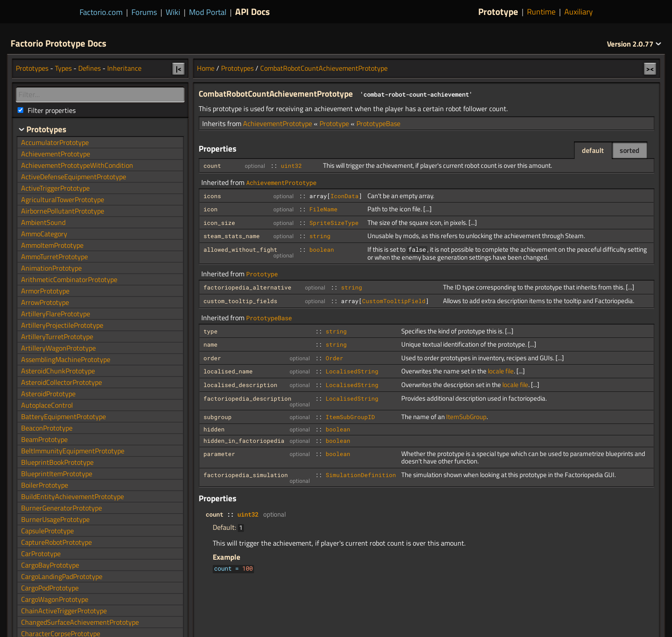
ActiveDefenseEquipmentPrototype (74, 177)
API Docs (252, 11)
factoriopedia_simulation (246, 475)
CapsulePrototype (47, 531)
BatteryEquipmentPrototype (64, 416)
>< (650, 69)
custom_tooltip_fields (240, 301)
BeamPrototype (44, 439)
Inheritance (124, 68)
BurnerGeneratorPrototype (62, 508)
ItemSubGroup (466, 417)
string (320, 236)
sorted (630, 150)
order (212, 358)
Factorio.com (101, 12)
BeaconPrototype (47, 428)
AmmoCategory (44, 234)
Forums (144, 12)
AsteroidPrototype (48, 394)
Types (63, 68)
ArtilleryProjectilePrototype (62, 325)
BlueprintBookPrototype (57, 462)
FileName (323, 209)
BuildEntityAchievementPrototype (73, 496)
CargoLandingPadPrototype (62, 576)
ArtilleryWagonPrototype (58, 348)
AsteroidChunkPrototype (58, 371)
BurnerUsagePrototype (55, 519)
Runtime (541, 12)
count (212, 166)
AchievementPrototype (278, 123)
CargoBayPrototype (50, 565)
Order (334, 358)
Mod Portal (208, 12)
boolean (322, 250)
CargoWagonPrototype (55, 599)
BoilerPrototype (45, 485)
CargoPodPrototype (50, 588)
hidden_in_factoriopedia (244, 441)
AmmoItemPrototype (52, 245)
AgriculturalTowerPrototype (63, 199)
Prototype (498, 12)
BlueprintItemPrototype (57, 474)
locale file (501, 371)
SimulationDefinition (361, 475)
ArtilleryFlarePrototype (56, 314)
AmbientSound (43, 222)
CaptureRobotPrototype (56, 542)
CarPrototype (41, 554)
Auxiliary (579, 12)
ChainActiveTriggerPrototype (64, 611)
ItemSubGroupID (350, 417)
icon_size (219, 223)
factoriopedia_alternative (247, 287)
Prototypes (237, 68)
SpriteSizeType (334, 223)
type (211, 331)
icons (212, 196)
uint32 (291, 166)
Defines (89, 68)
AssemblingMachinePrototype (66, 359)
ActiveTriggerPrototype (55, 188)
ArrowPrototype (45, 302)
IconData (345, 196)
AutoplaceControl (47, 405)
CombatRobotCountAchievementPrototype (324, 68)
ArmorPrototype (45, 291)
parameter (219, 454)
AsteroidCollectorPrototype (62, 382)
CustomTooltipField (394, 301)
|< (179, 69)
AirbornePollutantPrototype (63, 211)
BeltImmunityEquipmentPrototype (73, 451)
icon (211, 209)
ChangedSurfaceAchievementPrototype (80, 622)
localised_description (240, 385)
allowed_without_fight (240, 250)
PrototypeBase (378, 123)
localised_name (228, 371)
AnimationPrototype (51, 268)
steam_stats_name (232, 236)
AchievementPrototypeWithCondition (77, 165)
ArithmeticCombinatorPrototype (69, 279)
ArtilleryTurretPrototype (57, 337)
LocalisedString (352, 371)
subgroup (218, 417)
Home (206, 68)
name (211, 344)
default (593, 150)
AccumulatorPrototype (55, 142)
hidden (214, 429)
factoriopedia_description (247, 398)
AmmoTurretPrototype (54, 257)
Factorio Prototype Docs (58, 43)
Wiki (173, 12)
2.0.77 (634, 44)
